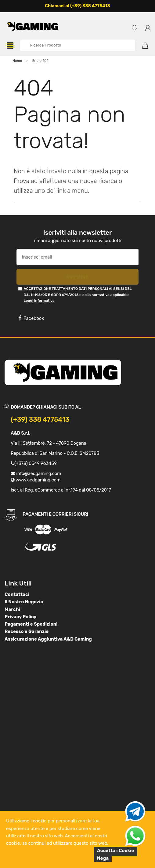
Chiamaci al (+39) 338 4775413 (77, 6)
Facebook (31, 318)
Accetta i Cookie (116, 851)
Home (17, 61)
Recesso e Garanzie (27, 631)
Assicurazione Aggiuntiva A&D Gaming (48, 639)
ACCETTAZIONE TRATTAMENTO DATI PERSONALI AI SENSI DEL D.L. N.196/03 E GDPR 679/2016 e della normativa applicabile (77, 295)
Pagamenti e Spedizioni (31, 624)
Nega (103, 858)
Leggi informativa (39, 301)
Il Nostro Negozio (24, 602)
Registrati (77, 277)
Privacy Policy (20, 617)
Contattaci (17, 594)
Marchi (12, 609)
